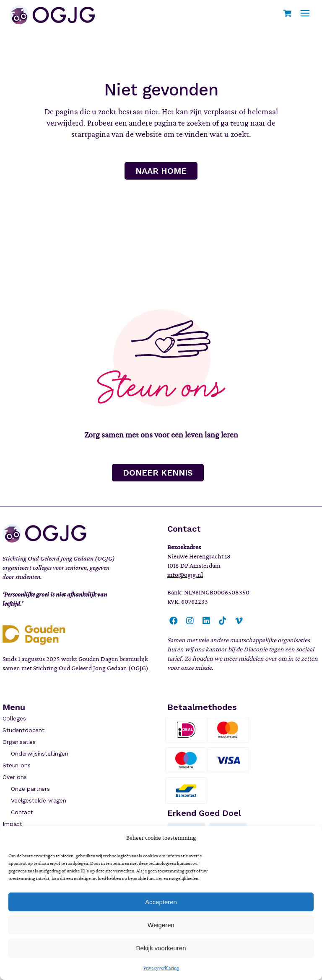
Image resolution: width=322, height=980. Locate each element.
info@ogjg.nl (185, 575)
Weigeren (161, 925)
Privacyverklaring (161, 968)
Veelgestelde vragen (39, 800)
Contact (22, 812)
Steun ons (16, 765)
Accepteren (161, 902)
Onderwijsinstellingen (39, 754)
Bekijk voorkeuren (161, 948)
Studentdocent (23, 730)
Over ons (15, 777)
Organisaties (19, 742)
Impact (12, 824)
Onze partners (30, 789)
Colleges (14, 718)
